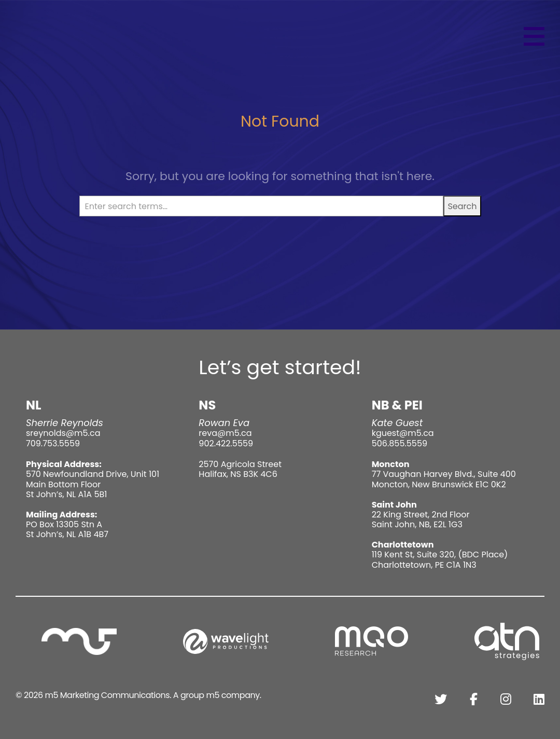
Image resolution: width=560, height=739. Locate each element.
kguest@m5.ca (403, 433)
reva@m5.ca (225, 433)
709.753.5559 (53, 443)
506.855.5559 (400, 443)
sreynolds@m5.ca (63, 433)
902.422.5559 (226, 443)
